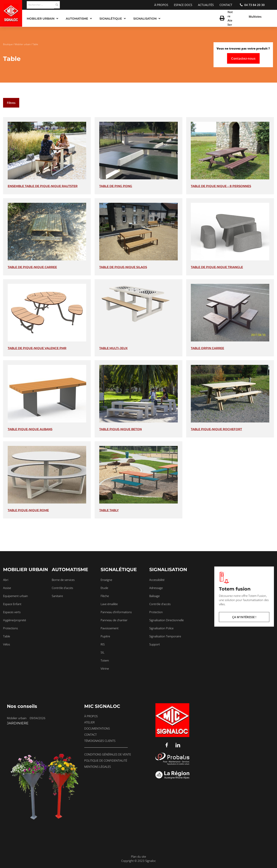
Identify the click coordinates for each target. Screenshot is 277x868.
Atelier (89, 722)
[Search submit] (57, 5)
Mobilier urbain (23, 44)
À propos (161, 5)
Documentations (97, 728)
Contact (226, 5)
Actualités (206, 5)
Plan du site (138, 856)
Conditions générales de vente (108, 754)
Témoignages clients (100, 741)
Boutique (8, 44)
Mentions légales (98, 767)
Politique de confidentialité (106, 760)
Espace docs (183, 5)
